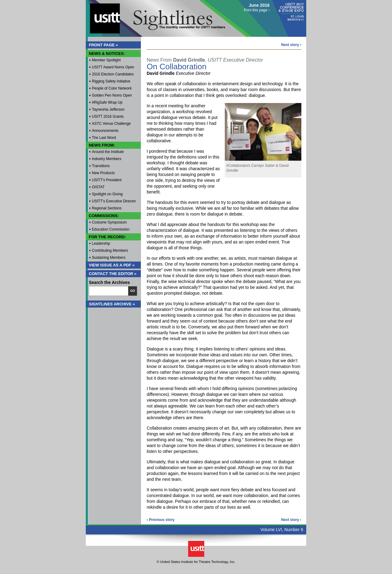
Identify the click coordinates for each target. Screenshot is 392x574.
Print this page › (257, 10)
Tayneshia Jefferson (108, 109)
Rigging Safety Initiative (111, 81)
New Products (103, 173)
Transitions (101, 166)
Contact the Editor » (113, 274)
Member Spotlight (106, 60)
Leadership (101, 243)
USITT (102, 16)
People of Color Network (112, 88)
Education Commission (111, 229)
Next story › (291, 45)
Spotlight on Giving (107, 194)
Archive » (112, 304)
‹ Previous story (161, 520)
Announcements (105, 131)
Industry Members (107, 159)
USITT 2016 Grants (108, 117)
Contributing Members (110, 251)
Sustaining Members (109, 258)
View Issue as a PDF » (112, 265)
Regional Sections (107, 208)
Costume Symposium (109, 222)
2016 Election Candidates (113, 74)
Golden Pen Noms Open (112, 95)
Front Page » (103, 45)
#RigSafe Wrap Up (107, 102)
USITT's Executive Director (114, 201)
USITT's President (107, 180)
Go (133, 291)
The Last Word (104, 138)
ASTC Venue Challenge (111, 124)
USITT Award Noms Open (113, 67)
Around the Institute (108, 152)
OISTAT (98, 187)
